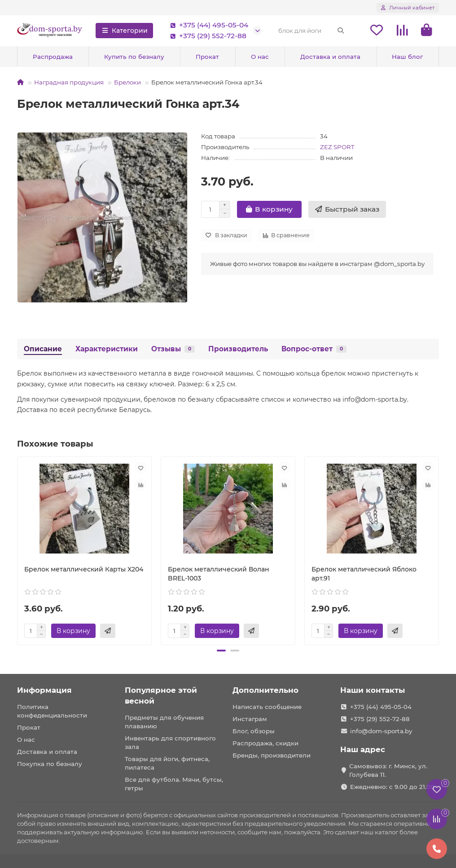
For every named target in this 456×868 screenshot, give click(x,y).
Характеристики (107, 349)
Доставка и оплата (330, 57)
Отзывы (173, 349)
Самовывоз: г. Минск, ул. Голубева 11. (388, 770)
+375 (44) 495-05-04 (207, 25)
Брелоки (127, 82)
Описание (43, 349)
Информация (44, 690)
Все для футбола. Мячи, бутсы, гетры (174, 784)
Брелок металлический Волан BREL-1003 (219, 574)
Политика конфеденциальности (52, 711)
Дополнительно (265, 690)
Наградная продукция (69, 82)
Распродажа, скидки (265, 743)
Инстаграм (250, 719)
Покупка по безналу (50, 764)
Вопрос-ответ (314, 349)
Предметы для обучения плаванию (164, 722)
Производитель (238, 349)
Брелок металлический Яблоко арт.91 (364, 574)
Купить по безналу (134, 57)
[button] (221, 651)
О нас (260, 57)
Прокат (207, 57)
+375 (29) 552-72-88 (206, 36)
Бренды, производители (272, 755)
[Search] (311, 31)
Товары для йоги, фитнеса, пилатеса (167, 763)
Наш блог (407, 57)
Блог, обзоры (254, 731)
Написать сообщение (267, 707)
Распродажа (53, 57)
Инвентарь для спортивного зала (170, 742)
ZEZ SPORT (337, 147)
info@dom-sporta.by (381, 731)
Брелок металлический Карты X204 (84, 569)
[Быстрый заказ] (347, 209)
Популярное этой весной (161, 695)
